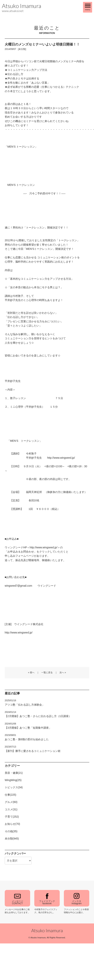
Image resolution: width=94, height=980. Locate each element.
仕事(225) (11, 795)
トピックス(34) (14, 787)
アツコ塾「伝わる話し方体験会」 (25, 703)
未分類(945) (12, 839)
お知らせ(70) (12, 824)
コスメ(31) (11, 809)
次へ (62, 673)
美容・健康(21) (14, 773)
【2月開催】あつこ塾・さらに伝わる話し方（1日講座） (38, 714)
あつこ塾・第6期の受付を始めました (27, 737)
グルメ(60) (11, 802)
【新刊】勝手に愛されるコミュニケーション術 (33, 749)
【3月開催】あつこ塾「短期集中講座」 (28, 726)
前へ (32, 673)
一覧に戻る (47, 673)
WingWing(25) (13, 780)
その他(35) (11, 831)
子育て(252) (12, 817)
